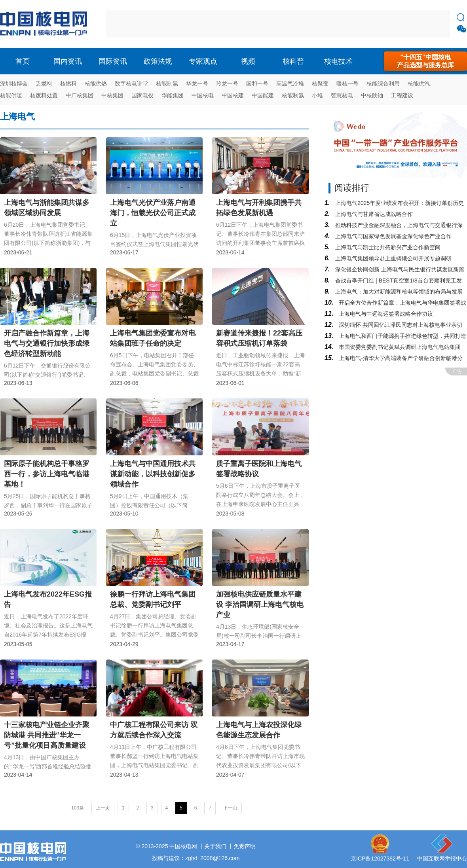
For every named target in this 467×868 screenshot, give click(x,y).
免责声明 (245, 846)
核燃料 (68, 83)
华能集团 (173, 95)
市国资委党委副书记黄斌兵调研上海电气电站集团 (399, 347)
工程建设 (402, 95)
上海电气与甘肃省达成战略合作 (373, 214)
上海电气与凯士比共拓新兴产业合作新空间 (387, 247)
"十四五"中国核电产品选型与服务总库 (425, 61)
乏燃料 (44, 83)
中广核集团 (80, 95)
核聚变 (320, 83)
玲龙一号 (227, 83)
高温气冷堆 (290, 83)
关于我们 (215, 846)
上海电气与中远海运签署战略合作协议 (385, 314)
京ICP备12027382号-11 (380, 859)
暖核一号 (347, 83)
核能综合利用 (383, 83)
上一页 (103, 808)
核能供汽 (419, 83)
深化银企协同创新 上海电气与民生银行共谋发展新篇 (399, 269)
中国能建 (263, 95)
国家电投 (142, 95)
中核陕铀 (372, 95)
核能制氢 (167, 83)
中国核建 (233, 95)
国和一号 (257, 83)
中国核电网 (183, 846)
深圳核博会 (14, 83)
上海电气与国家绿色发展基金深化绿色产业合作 (393, 236)
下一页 (230, 808)
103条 (78, 808)
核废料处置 (44, 95)
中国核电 (203, 95)
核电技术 (338, 61)
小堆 (317, 95)
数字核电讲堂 (131, 83)
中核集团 (112, 95)
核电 (46, 24)
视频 (248, 61)
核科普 (293, 61)
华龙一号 (197, 83)
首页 (23, 61)
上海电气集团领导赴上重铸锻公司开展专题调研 (393, 258)
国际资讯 (113, 61)
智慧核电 (342, 95)
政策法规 (158, 61)
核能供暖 (11, 95)
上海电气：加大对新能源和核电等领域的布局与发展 (398, 292)
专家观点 (203, 61)
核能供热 (96, 83)
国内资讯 (68, 61)
